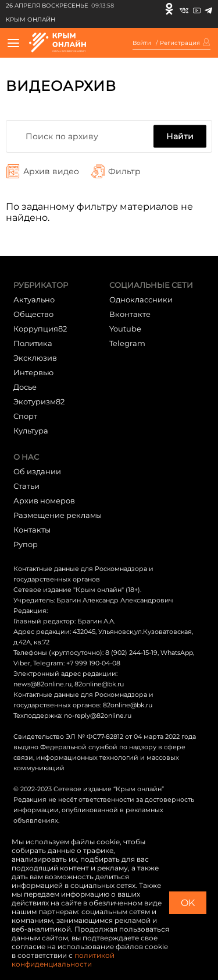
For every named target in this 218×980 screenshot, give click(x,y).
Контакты (32, 530)
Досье (25, 387)
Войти (142, 43)
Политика (33, 343)
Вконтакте (130, 314)
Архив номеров (44, 500)
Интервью (33, 372)
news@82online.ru (42, 684)
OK (188, 903)
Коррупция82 (40, 329)
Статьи (26, 486)
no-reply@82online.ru (98, 715)
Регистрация (180, 43)
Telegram (127, 343)
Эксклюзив (35, 358)
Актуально (34, 299)
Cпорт (25, 416)
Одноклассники (141, 299)
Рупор (26, 544)
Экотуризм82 (39, 401)
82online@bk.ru (99, 684)
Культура (31, 431)
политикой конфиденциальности (63, 960)
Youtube (125, 329)
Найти (180, 136)
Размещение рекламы (58, 515)
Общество (33, 314)
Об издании (37, 471)
